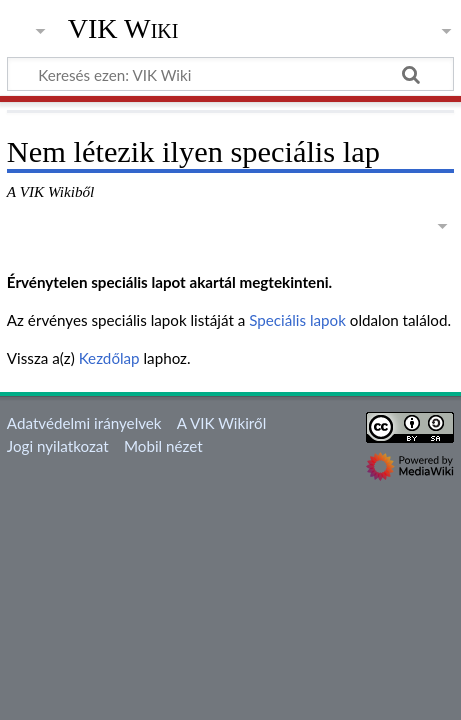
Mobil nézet (163, 446)
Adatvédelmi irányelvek (84, 423)
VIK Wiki (123, 29)
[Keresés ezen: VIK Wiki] (230, 74)
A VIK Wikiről (221, 423)
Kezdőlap (109, 358)
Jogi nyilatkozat (58, 446)
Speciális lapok (297, 320)
